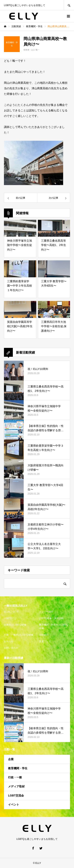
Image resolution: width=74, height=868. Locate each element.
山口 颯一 (35, 50)
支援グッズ (45, 641)
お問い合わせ (11, 648)
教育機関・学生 (18, 768)
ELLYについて (11, 612)
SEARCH (69, 5)
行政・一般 (15, 777)
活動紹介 (44, 635)
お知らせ (9, 641)
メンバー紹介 (46, 612)
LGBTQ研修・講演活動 (51, 618)
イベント (14, 805)
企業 (11, 759)
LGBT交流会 (16, 795)
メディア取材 (16, 786)
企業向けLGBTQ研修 (15, 625)
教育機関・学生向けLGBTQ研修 (54, 627)
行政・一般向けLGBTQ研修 (19, 635)
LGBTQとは (10, 618)
